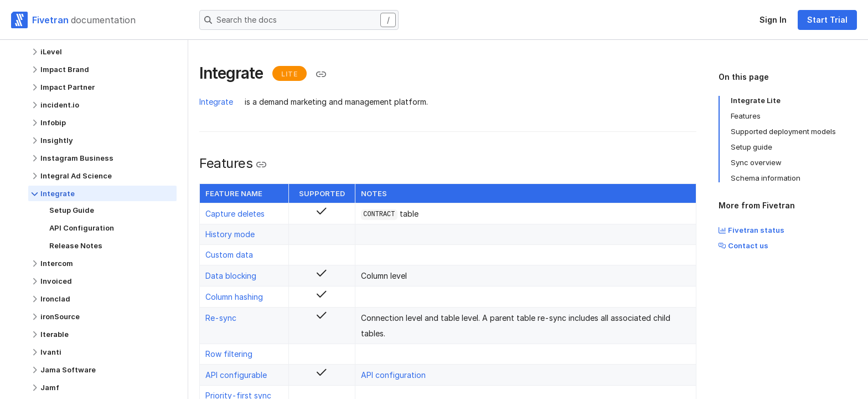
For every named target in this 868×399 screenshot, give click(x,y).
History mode (230, 234)
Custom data (229, 255)
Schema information (766, 178)
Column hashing (234, 297)
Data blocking (231, 276)
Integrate (216, 102)
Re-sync (221, 318)
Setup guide (751, 147)
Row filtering (229, 354)
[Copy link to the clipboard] (321, 74)
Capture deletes (235, 214)
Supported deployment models (783, 131)
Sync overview (756, 162)
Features (746, 116)
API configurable (236, 375)
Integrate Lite (756, 100)
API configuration (393, 375)
